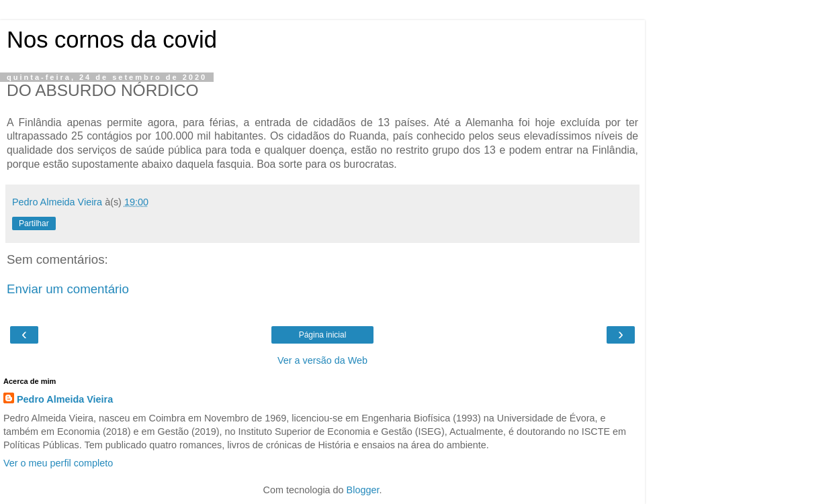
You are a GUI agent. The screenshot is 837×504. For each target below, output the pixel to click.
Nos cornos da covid (112, 40)
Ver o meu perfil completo (58, 463)
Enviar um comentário (68, 289)
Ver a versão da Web (322, 360)
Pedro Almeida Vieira (65, 399)
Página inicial (323, 335)
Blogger (363, 490)
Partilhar (34, 223)
